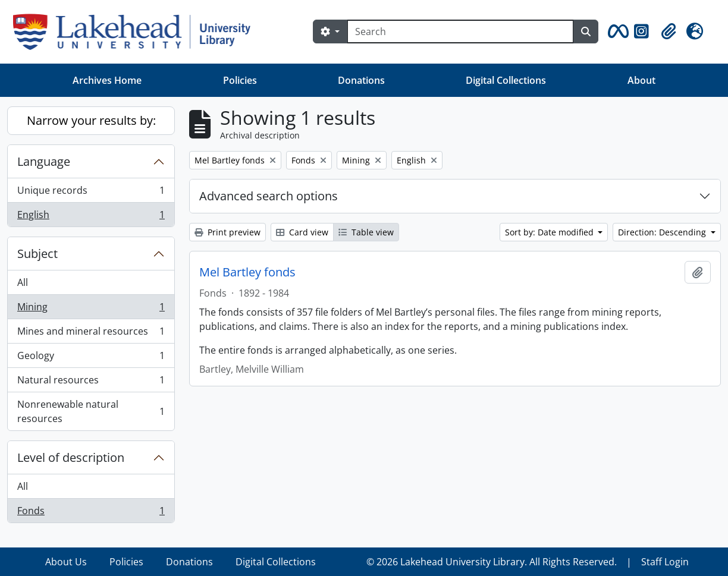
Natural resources (91, 383)
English (91, 217)
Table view (366, 232)
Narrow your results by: (91, 120)
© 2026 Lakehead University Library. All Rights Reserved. (492, 562)
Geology (91, 358)
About (641, 80)
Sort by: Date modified (550, 232)
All (23, 282)
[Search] (460, 32)
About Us (66, 562)
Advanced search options (269, 196)
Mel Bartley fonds (247, 272)
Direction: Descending (663, 232)
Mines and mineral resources (91, 334)
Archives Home (107, 80)
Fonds (91, 513)
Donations (361, 80)
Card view (302, 232)
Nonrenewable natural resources (91, 411)
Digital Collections (506, 80)
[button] (616, 32)
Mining (91, 309)
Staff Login (665, 562)
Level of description (71, 457)
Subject (37, 254)
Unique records (91, 193)
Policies (240, 80)
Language (44, 161)
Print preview (227, 232)
